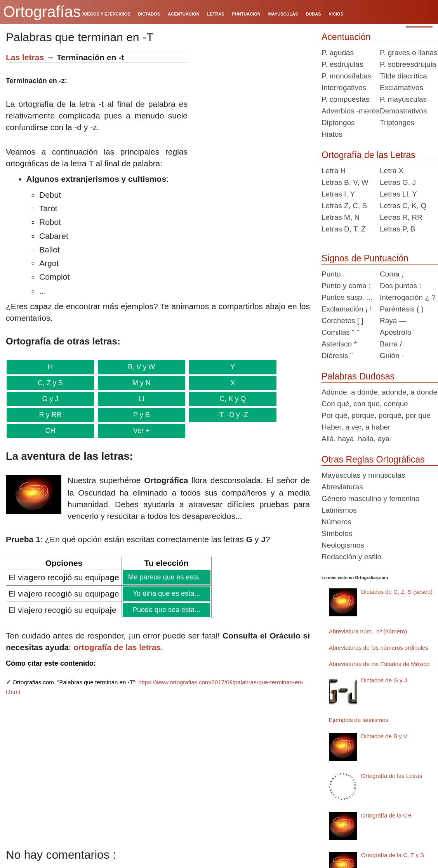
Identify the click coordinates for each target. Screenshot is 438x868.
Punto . (333, 274)
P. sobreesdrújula (408, 64)
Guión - (392, 356)
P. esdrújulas (342, 64)
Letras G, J (398, 182)
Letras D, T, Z (344, 229)
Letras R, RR (401, 217)
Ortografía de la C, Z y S (393, 855)
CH (49, 431)
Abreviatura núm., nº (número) (368, 631)
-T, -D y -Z (228, 415)
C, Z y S (50, 383)
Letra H (334, 171)
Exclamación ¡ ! (347, 309)
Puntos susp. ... (347, 297)
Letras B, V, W (345, 182)
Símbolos (337, 533)
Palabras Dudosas (358, 376)
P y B (139, 415)
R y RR (50, 415)
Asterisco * (339, 344)
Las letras (25, 57)
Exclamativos (401, 88)
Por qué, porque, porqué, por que (376, 415)
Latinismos (339, 510)
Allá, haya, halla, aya (355, 439)
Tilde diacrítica (403, 76)
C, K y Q (228, 399)
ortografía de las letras (117, 647)
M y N (139, 383)
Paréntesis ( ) (402, 309)
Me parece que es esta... (166, 577)
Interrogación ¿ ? (408, 297)
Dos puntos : (401, 286)
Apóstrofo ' (397, 332)
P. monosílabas (347, 76)
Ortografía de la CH (386, 815)
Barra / (391, 344)
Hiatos (332, 134)
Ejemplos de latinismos (359, 720)
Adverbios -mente (350, 111)
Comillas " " (340, 332)
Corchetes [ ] (342, 321)
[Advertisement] (252, 100)
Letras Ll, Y (398, 194)
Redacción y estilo (351, 557)
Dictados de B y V (384, 736)
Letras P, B (398, 229)
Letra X (392, 171)
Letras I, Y (338, 194)
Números (336, 522)
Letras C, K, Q (403, 206)
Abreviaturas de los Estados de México (379, 664)
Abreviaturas (342, 487)
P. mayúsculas (403, 99)
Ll (139, 399)
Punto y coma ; (346, 286)
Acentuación (346, 37)
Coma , (392, 274)
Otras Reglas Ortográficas (373, 459)
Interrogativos (344, 88)
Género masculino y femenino (370, 498)
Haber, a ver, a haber (356, 427)
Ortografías (42, 12)
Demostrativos (403, 111)
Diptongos (338, 123)
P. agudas (338, 53)
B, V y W (139, 367)
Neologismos (343, 545)
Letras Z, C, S (344, 206)
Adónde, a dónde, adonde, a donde (379, 392)
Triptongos (397, 123)
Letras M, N (341, 217)
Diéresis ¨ (337, 356)
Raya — (393, 321)
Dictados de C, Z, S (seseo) (397, 592)
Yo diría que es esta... (166, 593)
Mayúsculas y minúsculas (363, 475)
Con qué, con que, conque (365, 404)
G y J (49, 399)
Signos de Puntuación (365, 258)
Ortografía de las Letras (368, 155)
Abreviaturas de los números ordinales (379, 648)
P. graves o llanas (409, 53)
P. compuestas (345, 99)
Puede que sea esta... (166, 610)
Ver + (139, 431)
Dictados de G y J (384, 680)
